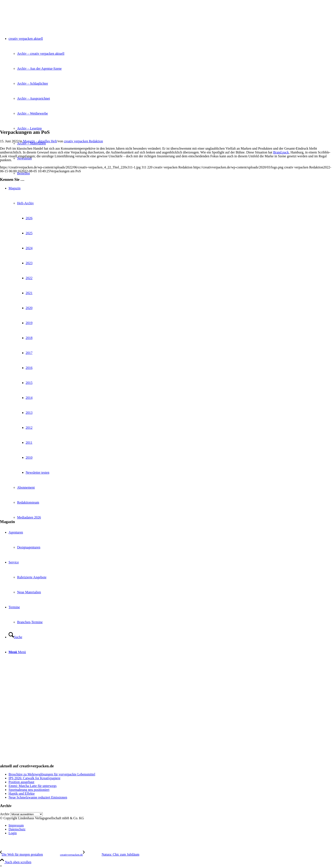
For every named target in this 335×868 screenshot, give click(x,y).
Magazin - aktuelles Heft (40, 141)
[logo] (32, 20)
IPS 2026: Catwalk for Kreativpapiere (35, 778)
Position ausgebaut (21, 782)
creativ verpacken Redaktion (83, 141)
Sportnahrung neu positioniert (29, 790)
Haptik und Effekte (22, 794)
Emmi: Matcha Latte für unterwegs (33, 786)
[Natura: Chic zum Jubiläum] (111, 854)
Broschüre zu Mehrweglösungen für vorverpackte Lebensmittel (52, 774)
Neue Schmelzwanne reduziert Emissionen (38, 797)
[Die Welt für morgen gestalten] (41, 854)
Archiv (5, 814)
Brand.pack (281, 152)
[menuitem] (172, 825)
